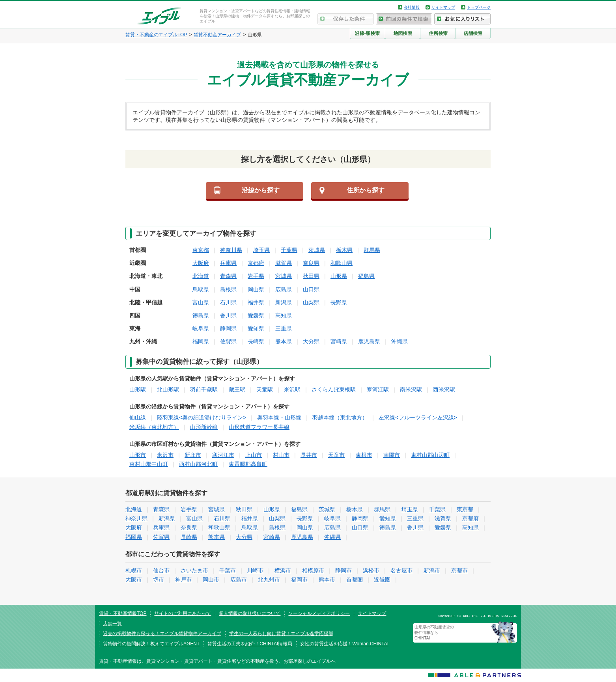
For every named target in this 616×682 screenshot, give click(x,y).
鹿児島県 (369, 341)
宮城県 (284, 276)
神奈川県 (231, 250)
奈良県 (311, 263)
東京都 (201, 250)
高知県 (284, 315)
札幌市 (134, 570)
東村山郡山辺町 (430, 455)
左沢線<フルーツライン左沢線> (418, 417)
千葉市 (228, 570)
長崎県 (256, 341)
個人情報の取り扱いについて (250, 613)
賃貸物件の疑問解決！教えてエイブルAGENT (151, 644)
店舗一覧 (112, 624)
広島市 (239, 580)
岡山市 (211, 580)
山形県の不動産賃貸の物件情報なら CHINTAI (434, 633)
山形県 (339, 276)
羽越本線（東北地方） (340, 417)
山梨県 (311, 302)
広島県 (284, 289)
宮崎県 (339, 341)
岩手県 (256, 276)
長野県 (339, 302)
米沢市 (165, 455)
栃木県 (344, 250)
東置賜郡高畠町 (248, 464)
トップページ (479, 7)
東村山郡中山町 (149, 464)
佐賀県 (228, 341)
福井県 (256, 302)
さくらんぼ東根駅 (334, 389)
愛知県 (256, 328)
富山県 (201, 302)
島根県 (228, 289)
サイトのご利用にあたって (183, 613)
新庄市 (193, 455)
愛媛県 (256, 315)
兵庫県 (228, 263)
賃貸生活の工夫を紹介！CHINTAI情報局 (250, 644)
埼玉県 (261, 250)
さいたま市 (194, 570)
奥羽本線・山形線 (279, 417)
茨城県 (317, 250)
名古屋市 (401, 570)
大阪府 (201, 263)
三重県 (284, 328)
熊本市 (327, 580)
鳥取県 (201, 289)
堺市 (159, 580)
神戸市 (183, 580)
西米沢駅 (444, 389)
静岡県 (228, 328)
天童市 (336, 455)
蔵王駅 (237, 389)
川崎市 (255, 570)
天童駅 (265, 389)
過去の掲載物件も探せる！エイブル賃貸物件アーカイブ (162, 634)
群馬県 (372, 250)
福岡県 (201, 341)
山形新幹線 (204, 427)
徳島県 (201, 315)
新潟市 (432, 570)
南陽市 (392, 455)
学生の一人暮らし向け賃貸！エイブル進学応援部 (281, 634)
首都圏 (355, 580)
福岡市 (299, 580)
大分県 (311, 341)
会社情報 (412, 7)
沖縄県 (399, 341)
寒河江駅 (378, 389)
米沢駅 (292, 389)
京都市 (459, 570)
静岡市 (343, 570)
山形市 (138, 455)
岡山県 (256, 289)
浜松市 (371, 570)
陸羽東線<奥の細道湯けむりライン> (202, 417)
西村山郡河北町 (198, 464)
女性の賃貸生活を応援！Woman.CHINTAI (344, 644)
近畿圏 (382, 580)
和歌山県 (342, 263)
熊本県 (284, 341)
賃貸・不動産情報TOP (123, 613)
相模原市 (313, 570)
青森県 (228, 276)
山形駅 (138, 389)
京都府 (256, 263)
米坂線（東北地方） (154, 427)
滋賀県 (284, 263)
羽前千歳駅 (204, 389)
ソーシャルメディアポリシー (319, 613)
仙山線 (138, 417)
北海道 (201, 276)
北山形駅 (168, 389)
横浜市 (283, 570)
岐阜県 (201, 328)
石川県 (228, 302)
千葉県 (289, 250)
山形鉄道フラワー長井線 (259, 427)
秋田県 (311, 276)
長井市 (309, 455)
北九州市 (269, 580)
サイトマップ (443, 7)
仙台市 (161, 570)
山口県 (311, 289)
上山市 (254, 455)
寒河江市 (223, 455)
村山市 (281, 455)
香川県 (228, 315)
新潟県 (284, 302)
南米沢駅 (411, 389)
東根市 (364, 455)
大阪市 (134, 580)
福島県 (366, 276)
